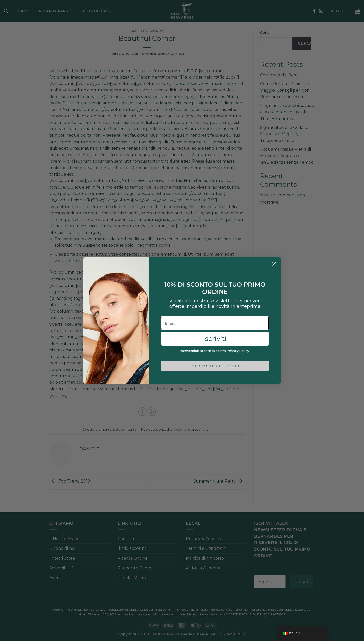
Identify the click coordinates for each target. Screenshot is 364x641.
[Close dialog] (274, 264)
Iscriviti (215, 339)
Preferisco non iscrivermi (215, 366)
